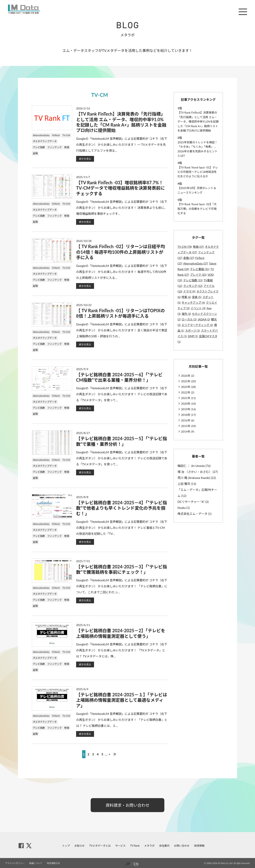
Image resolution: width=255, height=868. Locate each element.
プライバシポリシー (15, 863)
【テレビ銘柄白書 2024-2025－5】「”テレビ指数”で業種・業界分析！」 (122, 441)
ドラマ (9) (189, 291)
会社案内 (164, 846)
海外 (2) (186, 314)
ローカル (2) (189, 319)
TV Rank (135, 846)
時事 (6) (186, 297)
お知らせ (79, 846)
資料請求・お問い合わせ (127, 805)
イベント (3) (198, 308)
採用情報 (199, 846)
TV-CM (66, 135)
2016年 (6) (188, 420)
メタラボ (149, 846)
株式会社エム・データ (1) (195, 514)
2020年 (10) (188, 404)
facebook (21, 846)
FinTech (56, 135)
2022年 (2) (188, 392)
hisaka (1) (184, 508)
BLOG (127, 25)
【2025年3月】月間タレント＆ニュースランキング (197, 190)
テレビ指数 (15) (193, 280)
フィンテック (55, 147)
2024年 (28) (188, 387)
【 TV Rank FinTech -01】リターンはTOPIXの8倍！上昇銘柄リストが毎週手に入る (120, 313)
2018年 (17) (188, 415)
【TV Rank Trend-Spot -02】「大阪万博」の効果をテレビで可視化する (197, 209)
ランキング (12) (193, 286)
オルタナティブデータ (45, 141)
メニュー (243, 12)
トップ (66, 846)
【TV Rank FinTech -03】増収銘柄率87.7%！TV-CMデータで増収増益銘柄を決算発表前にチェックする (120, 188)
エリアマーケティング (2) (197, 325)
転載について (36, 863)
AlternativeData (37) (196, 263)
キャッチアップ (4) (193, 303)
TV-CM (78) (185, 247)
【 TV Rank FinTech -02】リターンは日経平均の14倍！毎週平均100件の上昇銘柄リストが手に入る (121, 252)
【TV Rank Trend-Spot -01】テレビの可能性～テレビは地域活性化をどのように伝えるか (198, 172)
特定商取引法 (53, 863)
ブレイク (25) (198, 275)
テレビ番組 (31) (200, 269)
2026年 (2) (188, 376)
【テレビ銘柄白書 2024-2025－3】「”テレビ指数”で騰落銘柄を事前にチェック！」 (122, 569)
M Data (24, 9)
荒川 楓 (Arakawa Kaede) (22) (197, 478)
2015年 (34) (188, 426)
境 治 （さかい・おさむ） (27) (198, 472)
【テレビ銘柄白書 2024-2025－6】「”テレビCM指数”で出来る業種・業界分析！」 (119, 377)
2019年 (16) (188, 409)
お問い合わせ (182, 846)
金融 (35, 153)
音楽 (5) (197, 297)
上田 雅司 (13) (187, 484)
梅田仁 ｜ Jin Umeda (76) (194, 466)
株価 (67, 147)
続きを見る (85, 159)
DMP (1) (193, 336)
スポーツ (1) (193, 330)
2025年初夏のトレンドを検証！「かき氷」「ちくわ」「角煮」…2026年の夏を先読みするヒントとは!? (197, 149)
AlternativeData (41, 135)
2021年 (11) (188, 398)
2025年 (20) (188, 381)
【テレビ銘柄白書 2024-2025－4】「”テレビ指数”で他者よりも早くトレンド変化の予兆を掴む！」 (122, 508)
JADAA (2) (204, 319)
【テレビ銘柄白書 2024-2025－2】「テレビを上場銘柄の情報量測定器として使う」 (121, 633)
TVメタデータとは (100, 846)
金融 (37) (189, 258)
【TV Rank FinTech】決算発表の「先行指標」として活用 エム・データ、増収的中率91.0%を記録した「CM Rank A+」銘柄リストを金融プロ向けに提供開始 (121, 122)
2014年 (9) (188, 432)
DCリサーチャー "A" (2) (193, 502)
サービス (120, 846)
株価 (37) (198, 247)
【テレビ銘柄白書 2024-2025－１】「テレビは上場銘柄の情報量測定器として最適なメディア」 (122, 700)
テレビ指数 (39, 147)
